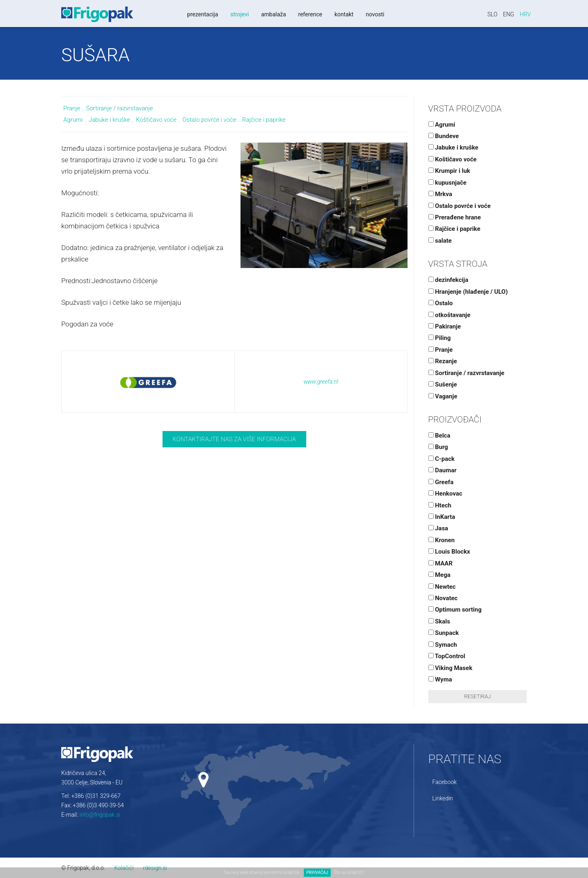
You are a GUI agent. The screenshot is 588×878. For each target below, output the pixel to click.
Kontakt (344, 14)
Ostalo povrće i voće (209, 120)
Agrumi (73, 120)
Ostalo (441, 303)
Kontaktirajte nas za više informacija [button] (234, 439)
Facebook (445, 782)
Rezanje (443, 361)
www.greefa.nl (321, 382)
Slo (493, 14)
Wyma (440, 679)
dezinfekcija (448, 280)
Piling (440, 338)
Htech (440, 505)
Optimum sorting (455, 610)
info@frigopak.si (100, 815)
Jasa (438, 528)
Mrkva (440, 194)
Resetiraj (477, 696)
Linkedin (443, 798)
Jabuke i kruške (109, 120)
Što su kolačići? (349, 872)
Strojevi (239, 14)
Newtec (442, 587)
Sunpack (444, 633)
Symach (443, 645)
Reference (310, 14)
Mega (440, 575)
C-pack (442, 459)
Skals (439, 621)
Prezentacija (203, 14)
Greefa (441, 482)
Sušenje (443, 384)
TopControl (447, 656)
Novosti (375, 14)
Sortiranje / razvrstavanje (120, 108)
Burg (438, 447)
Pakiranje (445, 326)
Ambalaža (273, 14)
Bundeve (444, 136)
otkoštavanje (449, 315)
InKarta (442, 517)
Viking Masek (450, 668)
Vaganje (443, 396)
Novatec (443, 598)
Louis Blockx (449, 552)
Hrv (525, 14)
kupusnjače (448, 183)
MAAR (441, 563)
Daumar (442, 470)
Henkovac (445, 494)
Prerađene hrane (455, 217)
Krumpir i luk (449, 171)
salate (440, 241)
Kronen (442, 540)
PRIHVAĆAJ (317, 872)
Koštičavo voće (156, 120)
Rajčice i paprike (264, 120)
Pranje (72, 108)
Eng (509, 14)
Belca (439, 436)
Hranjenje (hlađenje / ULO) (468, 292)
